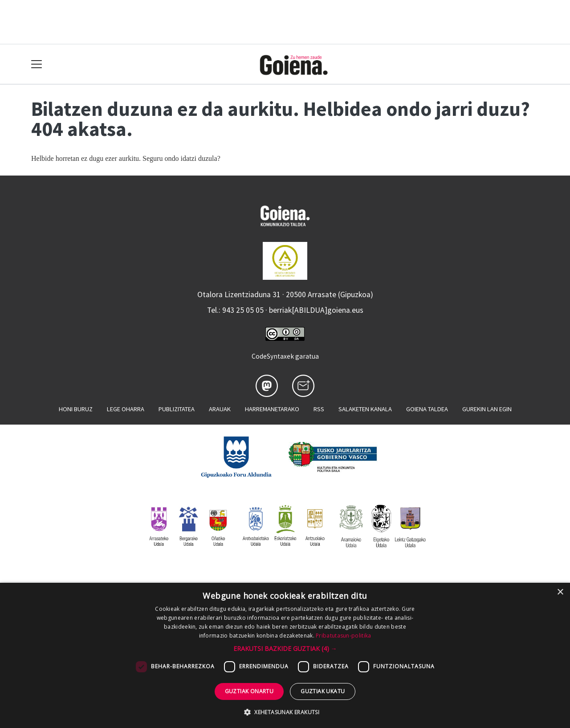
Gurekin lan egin (487, 409)
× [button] (560, 592)
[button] (285, 648)
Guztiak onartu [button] (249, 691)
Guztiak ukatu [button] (323, 691)
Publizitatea (177, 409)
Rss (319, 409)
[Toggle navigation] (37, 64)
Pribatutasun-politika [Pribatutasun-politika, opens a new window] (343, 636)
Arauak (220, 409)
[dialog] (285, 655)
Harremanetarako (272, 409)
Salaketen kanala (365, 409)
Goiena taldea (427, 409)
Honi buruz (76, 409)
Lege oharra (126, 409)
